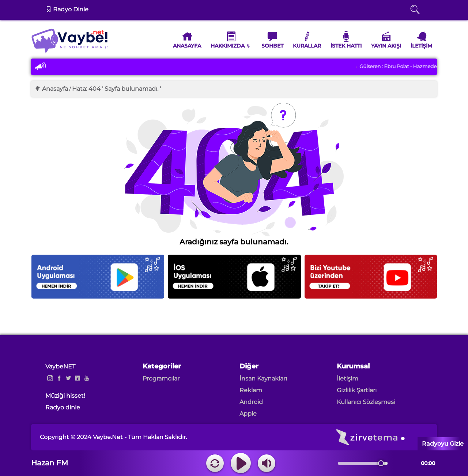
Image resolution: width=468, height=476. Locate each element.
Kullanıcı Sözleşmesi (366, 402)
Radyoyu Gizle (443, 444)
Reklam (251, 390)
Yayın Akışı (386, 40)
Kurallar (307, 40)
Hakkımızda (228, 40)
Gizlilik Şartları (357, 390)
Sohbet (272, 40)
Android (251, 402)
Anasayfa (187, 40)
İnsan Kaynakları (263, 378)
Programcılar (161, 378)
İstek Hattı (346, 40)
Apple (248, 414)
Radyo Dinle (67, 9)
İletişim (421, 40)
